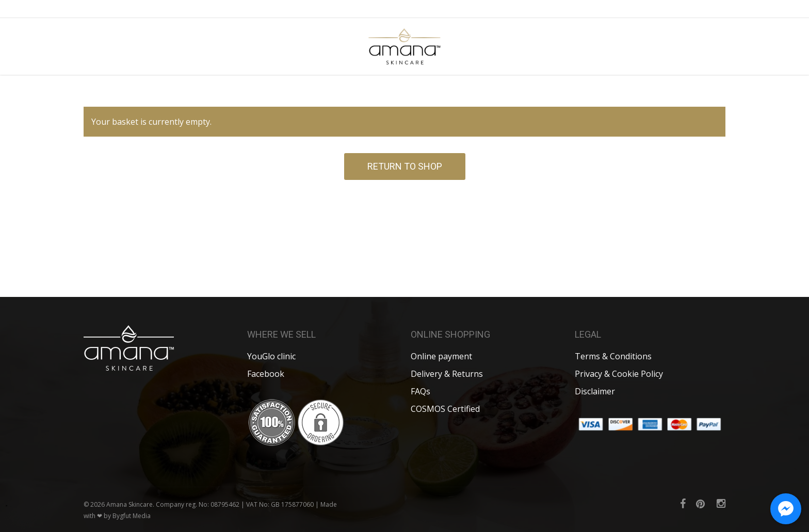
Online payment (441, 356)
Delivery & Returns (447, 374)
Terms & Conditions (613, 356)
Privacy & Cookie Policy (619, 374)
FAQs (420, 391)
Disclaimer (595, 391)
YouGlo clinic (271, 356)
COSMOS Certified (445, 409)
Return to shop (405, 166)
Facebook (266, 374)
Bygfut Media (132, 516)
